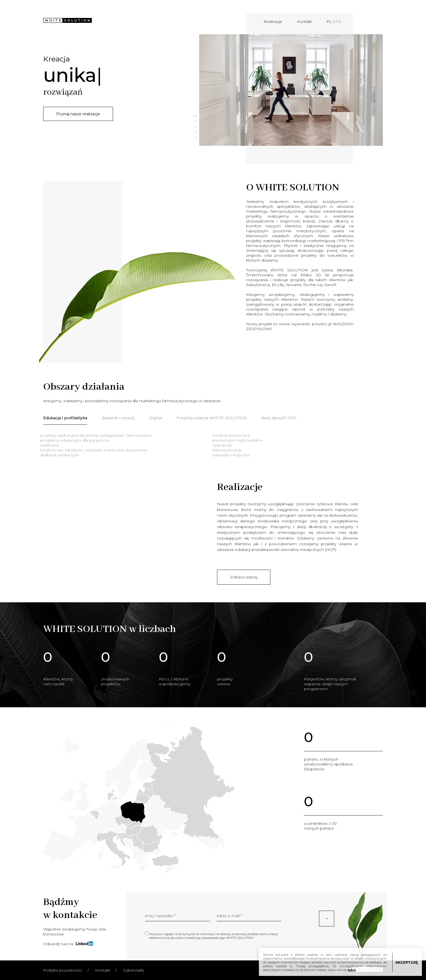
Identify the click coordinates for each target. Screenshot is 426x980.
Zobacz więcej (244, 577)
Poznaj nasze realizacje (78, 114)
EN (338, 21)
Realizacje (273, 21)
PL (329, 21)
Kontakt (304, 21)
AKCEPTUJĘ (407, 962)
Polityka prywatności (63, 970)
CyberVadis (134, 970)
